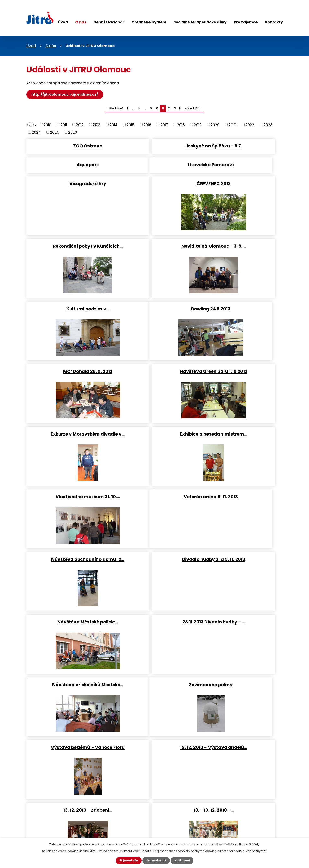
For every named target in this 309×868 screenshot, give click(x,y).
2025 (55, 132)
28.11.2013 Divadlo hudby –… (154, 474)
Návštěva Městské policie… (68, 474)
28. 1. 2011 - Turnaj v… (68, 661)
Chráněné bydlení (149, 22)
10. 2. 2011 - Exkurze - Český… (240, 661)
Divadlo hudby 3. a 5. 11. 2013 (240, 412)
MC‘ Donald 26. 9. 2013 (154, 288)
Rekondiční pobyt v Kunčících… (68, 226)
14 (180, 109)
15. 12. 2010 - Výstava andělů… (241, 537)
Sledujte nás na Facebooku (51, 821)
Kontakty (274, 22)
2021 (233, 125)
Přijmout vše (128, 860)
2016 (147, 125)
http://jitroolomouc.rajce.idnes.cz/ (65, 94)
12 (169, 109)
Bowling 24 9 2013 (68, 288)
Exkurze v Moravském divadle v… (68, 350)
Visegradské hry (154, 164)
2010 (47, 125)
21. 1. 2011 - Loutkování (240, 599)
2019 (198, 125)
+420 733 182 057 (127, 810)
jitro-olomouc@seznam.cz (135, 825)
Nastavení (183, 860)
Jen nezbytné (156, 860)
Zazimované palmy (68, 537)
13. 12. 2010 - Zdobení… (68, 599)
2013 (97, 125)
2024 (36, 132)
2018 (181, 125)
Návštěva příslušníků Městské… (240, 474)
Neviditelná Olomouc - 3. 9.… (154, 226)
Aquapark (241, 146)
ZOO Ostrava (68, 146)
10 (157, 109)
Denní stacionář (109, 22)
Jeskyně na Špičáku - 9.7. (154, 146)
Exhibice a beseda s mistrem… (154, 350)
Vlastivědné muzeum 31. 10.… (240, 350)
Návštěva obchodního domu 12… (154, 412)
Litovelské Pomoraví (68, 164)
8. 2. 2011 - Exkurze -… (154, 661)
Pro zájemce (246, 22)
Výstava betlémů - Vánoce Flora (154, 537)
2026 (73, 132)
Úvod (63, 22)
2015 (130, 125)
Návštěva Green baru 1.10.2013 (240, 288)
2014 (113, 125)
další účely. (252, 844)
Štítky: (32, 124)
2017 (164, 125)
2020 (215, 125)
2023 (268, 125)
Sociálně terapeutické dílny (200, 22)
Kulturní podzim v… (240, 226)
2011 (64, 125)
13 (175, 109)
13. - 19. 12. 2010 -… (154, 599)
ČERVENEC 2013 (240, 164)
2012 (80, 125)
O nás (81, 22)
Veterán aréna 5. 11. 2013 (68, 412)
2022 (250, 125)
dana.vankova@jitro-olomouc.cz (140, 817)
